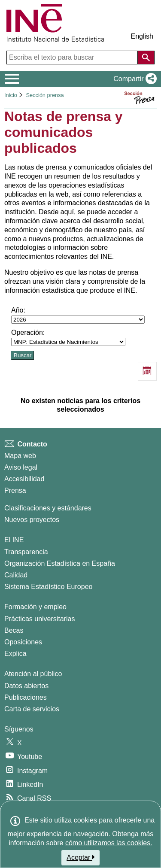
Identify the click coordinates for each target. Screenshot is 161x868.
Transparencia (26, 552)
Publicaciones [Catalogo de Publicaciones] (26, 697)
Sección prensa (45, 95)
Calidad (16, 575)
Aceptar (80, 857)
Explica (15, 654)
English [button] (142, 36)
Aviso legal (21, 467)
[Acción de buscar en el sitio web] (146, 58)
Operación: (68, 337)
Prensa (15, 490)
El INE (14, 540)
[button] (133, 79)
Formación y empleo (35, 607)
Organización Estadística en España (60, 563)
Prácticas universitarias (40, 619)
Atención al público (33, 674)
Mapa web (20, 456)
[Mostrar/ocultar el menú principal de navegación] (12, 79)
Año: (78, 315)
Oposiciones (23, 642)
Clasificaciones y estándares (48, 508)
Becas (14, 630)
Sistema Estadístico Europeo (48, 587)
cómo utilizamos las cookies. (109, 843)
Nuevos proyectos (32, 520)
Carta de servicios (32, 709)
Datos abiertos (26, 686)
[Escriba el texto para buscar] (73, 58)
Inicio (11, 95)
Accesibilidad (24, 479)
